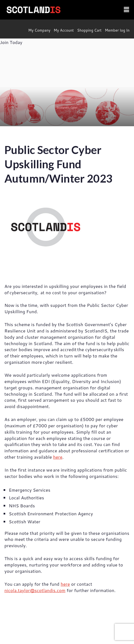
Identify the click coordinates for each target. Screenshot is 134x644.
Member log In (117, 30)
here (58, 457)
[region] (67, 86)
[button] (126, 10)
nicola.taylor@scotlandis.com (35, 590)
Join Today (11, 42)
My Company (39, 30)
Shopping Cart (89, 30)
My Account (64, 30)
